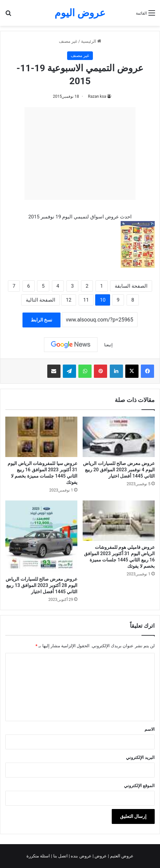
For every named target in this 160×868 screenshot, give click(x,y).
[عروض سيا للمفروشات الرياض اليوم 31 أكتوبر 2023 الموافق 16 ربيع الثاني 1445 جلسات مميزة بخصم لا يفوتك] (41, 437)
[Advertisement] (80, 153)
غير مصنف (68, 41)
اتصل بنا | (60, 856)
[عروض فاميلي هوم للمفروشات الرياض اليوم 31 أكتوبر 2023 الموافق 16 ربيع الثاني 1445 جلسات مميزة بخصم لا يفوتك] (119, 521)
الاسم (150, 729)
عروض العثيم (121, 856)
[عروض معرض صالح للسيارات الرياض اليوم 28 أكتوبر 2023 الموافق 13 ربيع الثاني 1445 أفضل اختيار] (41, 537)
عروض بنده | (81, 856)
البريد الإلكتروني (140, 757)
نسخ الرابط (41, 320)
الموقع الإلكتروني (139, 786)
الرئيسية (91, 41)
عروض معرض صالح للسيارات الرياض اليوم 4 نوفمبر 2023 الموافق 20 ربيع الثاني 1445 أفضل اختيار (119, 470)
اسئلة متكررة (39, 856)
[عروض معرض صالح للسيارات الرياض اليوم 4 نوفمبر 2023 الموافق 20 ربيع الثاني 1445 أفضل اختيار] (119, 437)
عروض (101, 856)
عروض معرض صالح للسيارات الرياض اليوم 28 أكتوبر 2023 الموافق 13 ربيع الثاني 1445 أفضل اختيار (41, 585)
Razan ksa (97, 96)
